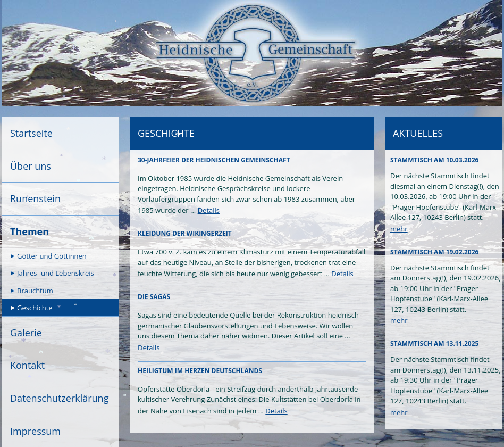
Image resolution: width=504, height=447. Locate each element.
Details (209, 210)
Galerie (26, 333)
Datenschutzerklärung (59, 398)
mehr (399, 229)
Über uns (31, 166)
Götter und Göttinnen (52, 256)
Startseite (31, 133)
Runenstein (35, 198)
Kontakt (27, 365)
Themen (30, 231)
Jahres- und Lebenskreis (56, 273)
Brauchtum (35, 291)
